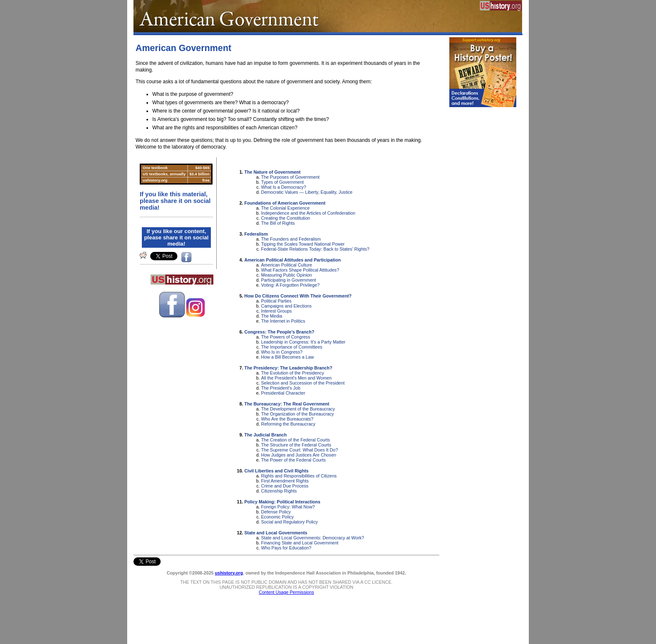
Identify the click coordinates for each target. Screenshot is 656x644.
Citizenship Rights (279, 491)
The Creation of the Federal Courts (296, 440)
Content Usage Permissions (286, 592)
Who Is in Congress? (282, 352)
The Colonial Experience (285, 208)
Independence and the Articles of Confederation (308, 213)
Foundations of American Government (285, 203)
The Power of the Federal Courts (293, 460)
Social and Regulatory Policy (290, 522)
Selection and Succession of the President (303, 383)
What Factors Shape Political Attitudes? (300, 270)
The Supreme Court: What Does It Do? (300, 450)
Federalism (256, 234)
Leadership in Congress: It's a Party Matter (303, 342)
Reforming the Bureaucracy (288, 424)
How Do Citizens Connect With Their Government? (298, 296)
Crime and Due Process (285, 486)
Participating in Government (289, 280)
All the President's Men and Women (296, 378)
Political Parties (276, 301)
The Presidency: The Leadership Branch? (288, 368)
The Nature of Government (272, 172)
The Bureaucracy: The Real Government (287, 404)
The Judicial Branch (265, 435)
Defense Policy (276, 512)
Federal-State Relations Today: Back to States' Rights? (315, 249)
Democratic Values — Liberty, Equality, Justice (307, 192)
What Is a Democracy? (284, 187)
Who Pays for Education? (286, 548)
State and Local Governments (276, 533)
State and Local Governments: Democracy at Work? (313, 538)
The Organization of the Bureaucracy (297, 414)
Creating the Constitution (286, 218)
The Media (272, 316)
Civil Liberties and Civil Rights (276, 471)
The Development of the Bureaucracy (298, 409)
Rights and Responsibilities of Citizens (299, 476)
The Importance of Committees (292, 347)
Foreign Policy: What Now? (288, 507)
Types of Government (282, 182)
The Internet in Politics (283, 321)
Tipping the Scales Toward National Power (303, 244)
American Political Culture (287, 265)
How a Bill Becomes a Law (287, 357)
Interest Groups (276, 311)
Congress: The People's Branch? (279, 332)
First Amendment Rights (285, 481)
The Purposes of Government (290, 177)
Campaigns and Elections (286, 306)
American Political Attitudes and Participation (293, 260)
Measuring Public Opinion (286, 275)
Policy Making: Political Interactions (282, 502)
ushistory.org (229, 573)
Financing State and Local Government (300, 543)
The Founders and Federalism (291, 239)
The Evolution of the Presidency (292, 373)
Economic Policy (277, 517)
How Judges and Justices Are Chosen (299, 455)
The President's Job (281, 388)
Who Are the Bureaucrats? (287, 419)
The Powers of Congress (286, 337)
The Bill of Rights (278, 223)
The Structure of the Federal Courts (296, 445)
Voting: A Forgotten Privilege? (290, 285)
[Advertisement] (483, 237)
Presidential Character (283, 393)
